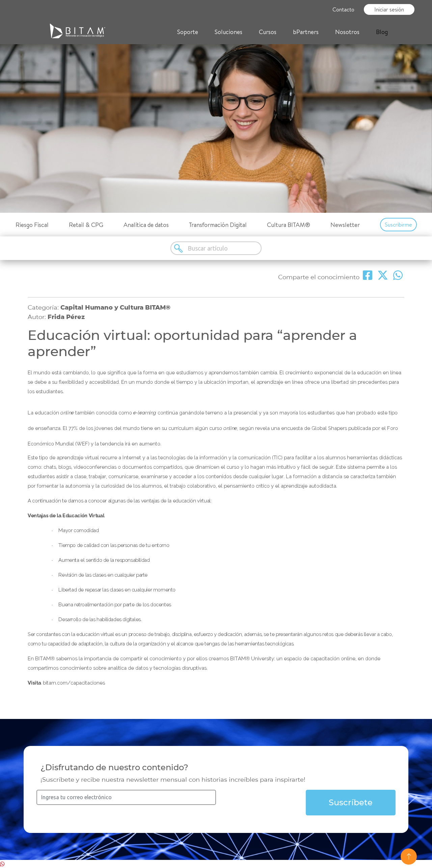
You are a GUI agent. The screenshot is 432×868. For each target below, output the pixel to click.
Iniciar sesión (389, 9)
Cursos (268, 32)
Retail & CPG (86, 225)
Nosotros (347, 32)
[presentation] (267, 803)
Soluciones (228, 32)
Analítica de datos (146, 225)
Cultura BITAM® (289, 225)
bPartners (306, 32)
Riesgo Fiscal (32, 225)
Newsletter (345, 225)
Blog (382, 32)
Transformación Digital (218, 225)
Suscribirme (398, 225)
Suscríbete (351, 802)
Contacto (343, 9)
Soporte (188, 32)
